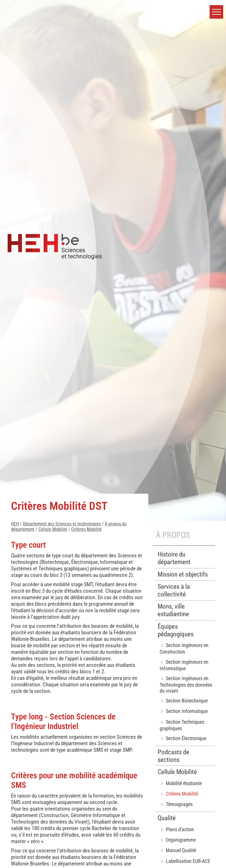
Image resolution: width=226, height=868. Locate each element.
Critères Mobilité (86, 529)
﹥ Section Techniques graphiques (182, 725)
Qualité (167, 818)
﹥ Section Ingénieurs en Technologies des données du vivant (186, 685)
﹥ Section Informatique (184, 711)
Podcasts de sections (173, 756)
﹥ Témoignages (176, 804)
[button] (216, 12)
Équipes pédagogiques (176, 630)
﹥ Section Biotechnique (184, 701)
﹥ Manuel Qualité (178, 850)
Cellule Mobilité (53, 529)
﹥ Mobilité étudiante (181, 783)
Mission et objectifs (183, 574)
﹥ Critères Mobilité (179, 794)
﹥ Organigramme (178, 840)
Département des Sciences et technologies (62, 524)
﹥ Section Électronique (183, 738)
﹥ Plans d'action (177, 829)
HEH (15, 524)
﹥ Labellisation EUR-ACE (185, 861)
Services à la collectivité (174, 590)
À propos (173, 535)
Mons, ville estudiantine (173, 610)
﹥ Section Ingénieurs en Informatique (184, 665)
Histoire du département (174, 558)
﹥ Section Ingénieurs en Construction (184, 648)
